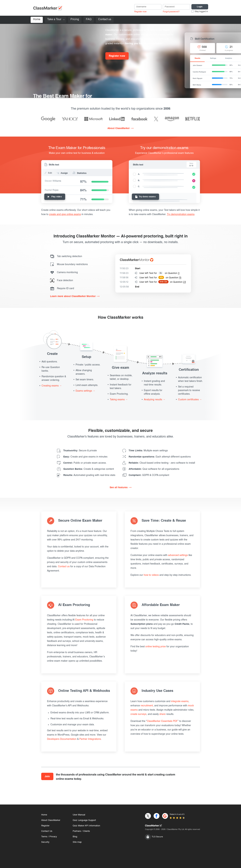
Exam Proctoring (84, 620)
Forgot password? (171, 12)
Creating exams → (52, 386)
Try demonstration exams (181, 214)
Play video (55, 197)
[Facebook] (139, 119)
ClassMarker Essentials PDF (162, 721)
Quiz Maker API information (86, 826)
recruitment (147, 706)
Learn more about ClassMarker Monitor (73, 296)
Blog (75, 837)
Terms (44, 837)
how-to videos (151, 575)
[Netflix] (193, 119)
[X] (156, 119)
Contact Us (47, 831)
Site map (77, 842)
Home (37, 20)
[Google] (48, 119)
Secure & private (80, 451)
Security (45, 842)
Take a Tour (54, 20)
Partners (77, 831)
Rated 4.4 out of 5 (177, 814)
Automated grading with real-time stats (89, 475)
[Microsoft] (93, 119)
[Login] (200, 7)
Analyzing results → (155, 400)
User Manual (79, 815)
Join (47, 776)
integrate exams (180, 701)
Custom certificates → (190, 400)
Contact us (105, 20)
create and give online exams (65, 214)
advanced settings (178, 555)
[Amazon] (172, 119)
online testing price (156, 647)
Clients (87, 831)
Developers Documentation (62, 739)
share (162, 714)
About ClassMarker (119, 128)
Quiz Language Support (84, 820)
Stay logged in (201, 12)
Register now (140, 12)
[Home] (172, 825)
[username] (148, 7)
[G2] (165, 816)
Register (45, 826)
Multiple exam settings (148, 451)
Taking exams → (119, 400)
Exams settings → (85, 391)
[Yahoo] (70, 119)
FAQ (89, 20)
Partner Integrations (90, 739)
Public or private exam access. (85, 463)
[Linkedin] (117, 119)
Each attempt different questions (160, 457)
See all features (119, 488)
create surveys (138, 714)
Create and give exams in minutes (85, 457)
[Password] (176, 7)
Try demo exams (145, 197)
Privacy (53, 837)
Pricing (75, 20)
